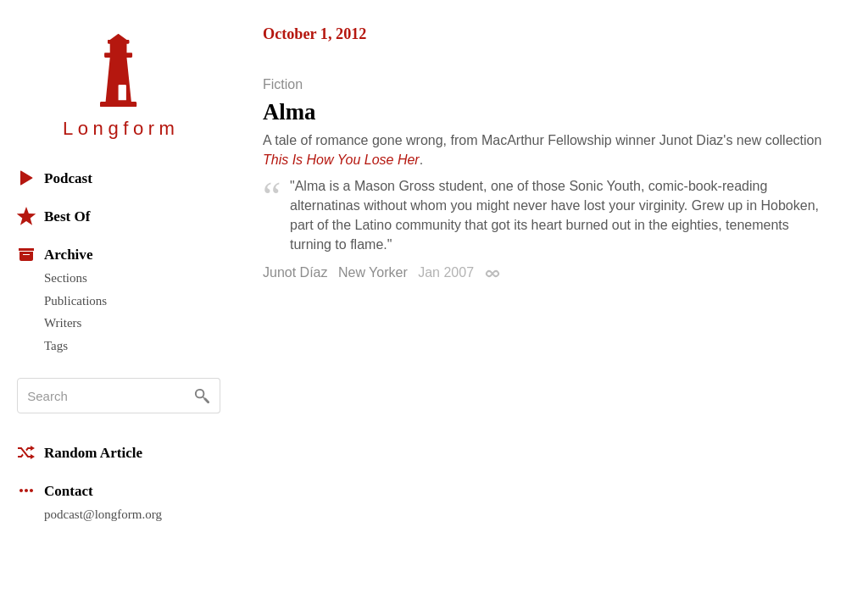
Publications (75, 301)
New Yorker (373, 272)
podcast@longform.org (103, 514)
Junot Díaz (295, 272)
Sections (66, 278)
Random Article (80, 452)
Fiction (283, 85)
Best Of (53, 216)
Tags (56, 346)
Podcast (55, 178)
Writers (63, 323)
